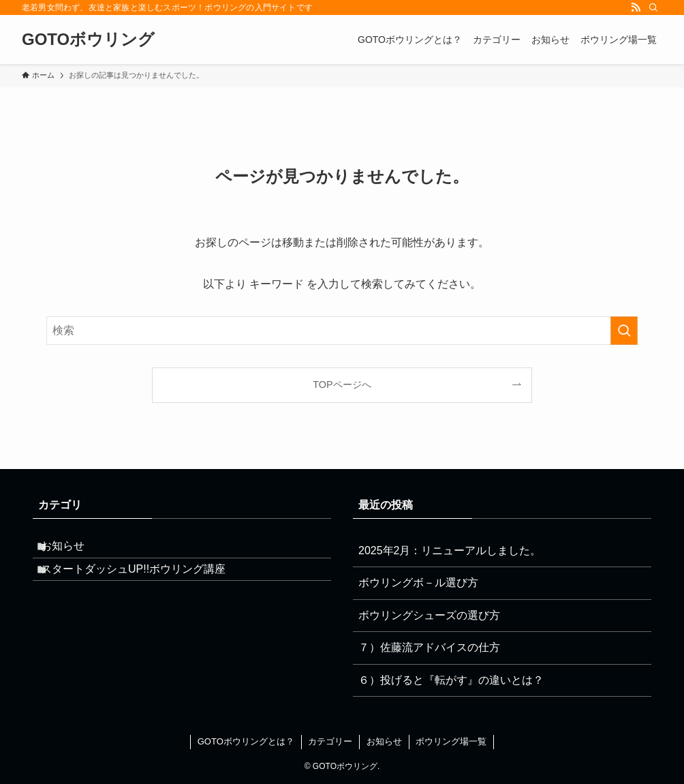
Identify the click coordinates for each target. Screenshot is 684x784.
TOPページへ (342, 385)
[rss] (636, 7)
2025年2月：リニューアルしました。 (450, 551)
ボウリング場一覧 (451, 741)
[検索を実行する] (624, 331)
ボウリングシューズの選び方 (429, 615)
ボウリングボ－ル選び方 (418, 583)
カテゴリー (330, 741)
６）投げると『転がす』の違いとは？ (451, 680)
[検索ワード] (342, 331)
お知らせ (74, 551)
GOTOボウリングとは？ (246, 741)
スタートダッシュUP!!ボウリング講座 (144, 583)
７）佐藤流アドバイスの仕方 (429, 647)
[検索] (653, 7)
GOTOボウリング (88, 40)
